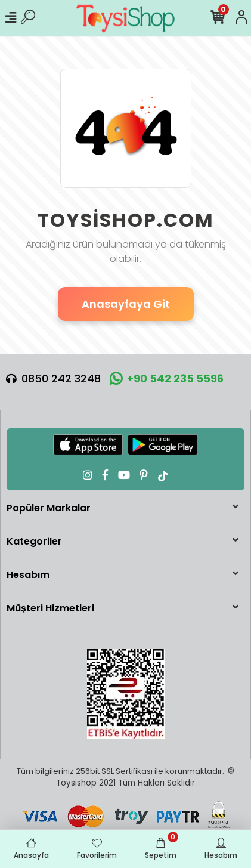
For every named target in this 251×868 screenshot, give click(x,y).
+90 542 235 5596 (167, 379)
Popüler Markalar (49, 508)
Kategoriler (34, 541)
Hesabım (28, 575)
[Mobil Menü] (11, 18)
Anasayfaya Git (126, 304)
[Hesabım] (241, 18)
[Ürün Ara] (28, 18)
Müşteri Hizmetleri (50, 608)
